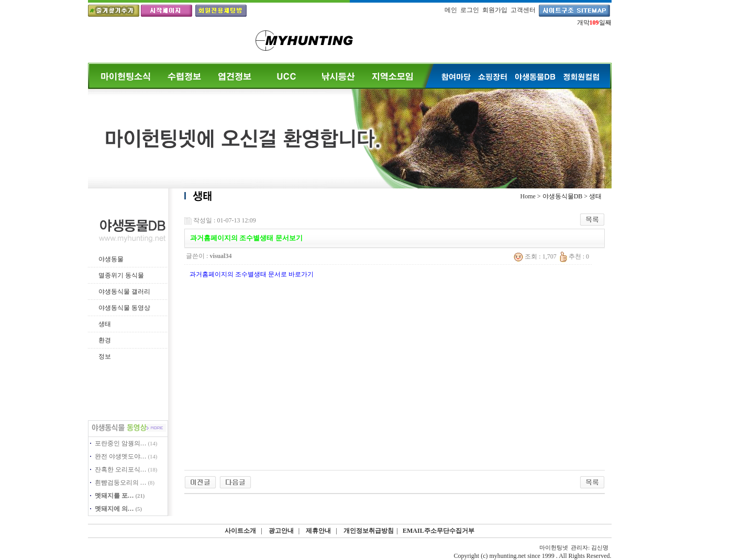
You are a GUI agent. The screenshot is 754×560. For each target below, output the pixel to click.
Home (528, 196)
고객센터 (523, 10)
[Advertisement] (389, 368)
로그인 (470, 10)
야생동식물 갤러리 (124, 292)
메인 (451, 10)
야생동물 (111, 259)
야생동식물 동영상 (124, 308)
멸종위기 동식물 (121, 275)
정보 (105, 356)
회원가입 (495, 10)
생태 (105, 324)
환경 (105, 340)
